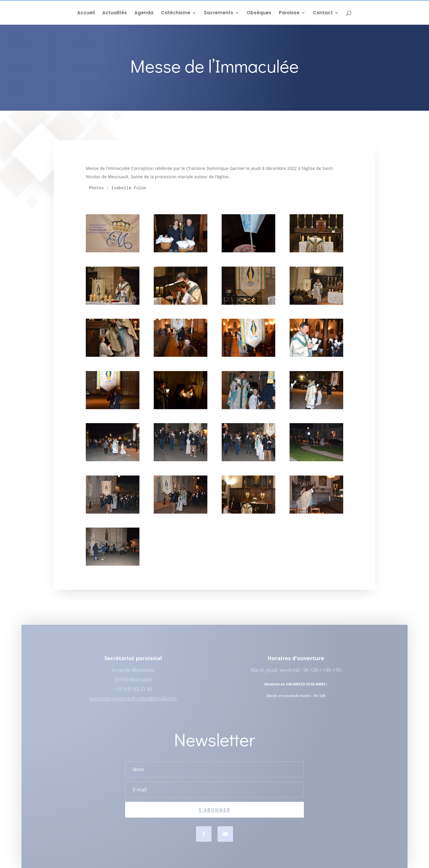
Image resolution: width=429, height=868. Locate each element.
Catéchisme (176, 13)
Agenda (144, 13)
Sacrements (219, 13)
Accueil (86, 13)
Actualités (115, 13)
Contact (323, 13)
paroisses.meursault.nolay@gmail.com (133, 702)
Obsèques (259, 13)
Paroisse (289, 13)
